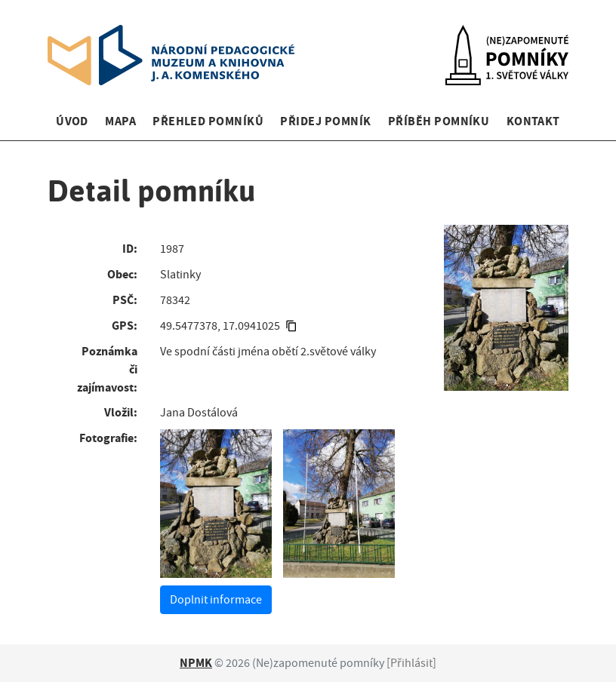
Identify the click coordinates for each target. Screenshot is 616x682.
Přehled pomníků (208, 121)
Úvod (72, 121)
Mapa (120, 121)
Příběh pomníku (439, 121)
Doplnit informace (216, 600)
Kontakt (533, 121)
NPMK (196, 663)
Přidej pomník (325, 121)
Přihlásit (411, 663)
